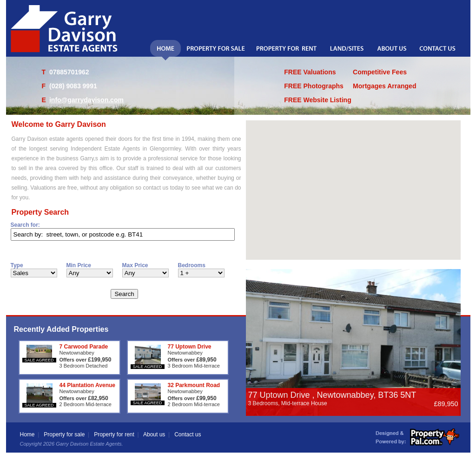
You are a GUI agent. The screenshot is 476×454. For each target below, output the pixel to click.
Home (27, 434)
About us (154, 434)
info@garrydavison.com (86, 100)
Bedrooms (192, 265)
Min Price (79, 265)
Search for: (25, 225)
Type (17, 265)
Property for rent (114, 434)
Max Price (135, 265)
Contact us (188, 434)
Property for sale (64, 434)
